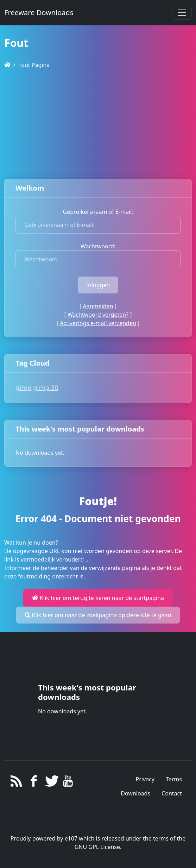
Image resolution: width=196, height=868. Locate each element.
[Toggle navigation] (182, 13)
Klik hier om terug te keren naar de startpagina (98, 598)
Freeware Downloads (39, 13)
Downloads (135, 793)
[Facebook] (34, 783)
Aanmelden (98, 306)
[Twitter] (51, 783)
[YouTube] (68, 783)
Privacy (145, 779)
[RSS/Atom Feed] (16, 783)
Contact (172, 793)
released (113, 838)
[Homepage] (7, 65)
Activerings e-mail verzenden (98, 323)
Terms (174, 779)
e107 (71, 838)
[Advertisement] (98, 124)
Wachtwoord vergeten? (98, 315)
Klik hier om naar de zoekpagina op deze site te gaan (98, 615)
